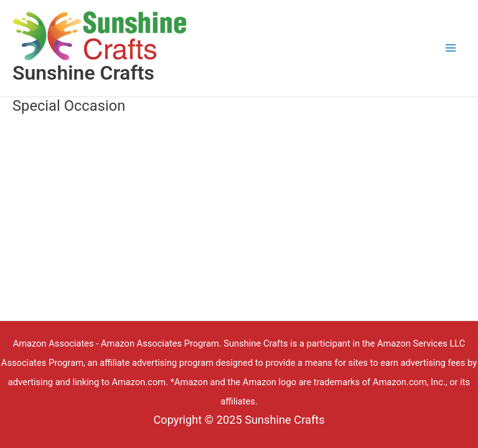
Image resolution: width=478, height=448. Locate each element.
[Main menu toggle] (451, 48)
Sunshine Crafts (83, 73)
